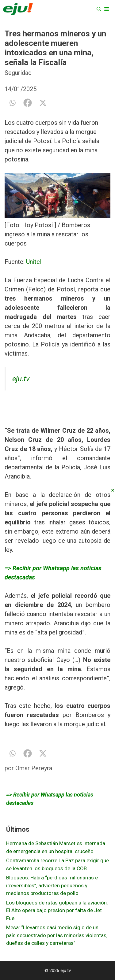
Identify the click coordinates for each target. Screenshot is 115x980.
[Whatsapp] (12, 103)
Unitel (34, 262)
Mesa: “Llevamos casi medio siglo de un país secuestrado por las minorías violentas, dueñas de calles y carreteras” (57, 935)
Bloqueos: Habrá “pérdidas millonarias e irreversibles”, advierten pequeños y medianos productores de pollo (52, 885)
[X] (43, 103)
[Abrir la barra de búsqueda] (99, 9)
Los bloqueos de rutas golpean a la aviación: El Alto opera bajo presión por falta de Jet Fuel (57, 910)
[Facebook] (28, 103)
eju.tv (21, 379)
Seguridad (18, 73)
